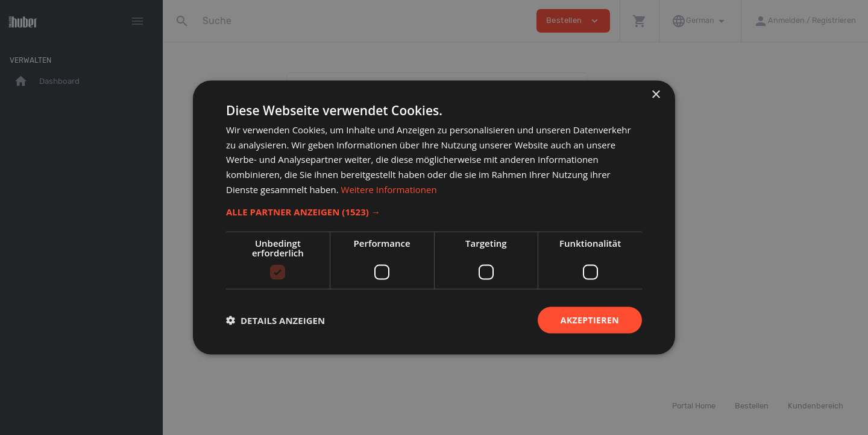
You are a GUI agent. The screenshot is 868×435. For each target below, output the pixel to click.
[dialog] (434, 217)
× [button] (656, 94)
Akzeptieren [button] (590, 319)
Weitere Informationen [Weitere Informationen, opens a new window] (389, 189)
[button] (434, 211)
